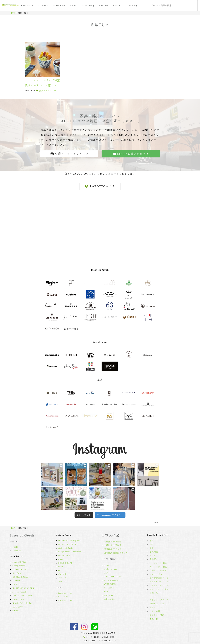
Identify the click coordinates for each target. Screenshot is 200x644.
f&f (60, 570)
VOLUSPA (63, 597)
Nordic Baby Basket (22, 603)
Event (74, 5)
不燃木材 (154, 619)
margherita (109, 588)
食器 (152, 548)
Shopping (88, 5)
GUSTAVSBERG (20, 577)
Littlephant (18, 580)
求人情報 (154, 552)
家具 (152, 540)
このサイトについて (159, 585)
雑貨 (152, 544)
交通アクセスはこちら (69, 154)
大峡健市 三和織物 (113, 541)
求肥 (56, 91)
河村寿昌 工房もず (113, 549)
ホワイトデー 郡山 (159, 567)
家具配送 (154, 559)
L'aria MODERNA (113, 576)
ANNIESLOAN (66, 600)
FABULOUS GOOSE (22, 595)
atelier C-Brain (66, 548)
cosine (61, 567)
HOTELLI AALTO (159, 604)
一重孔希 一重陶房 (113, 545)
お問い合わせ (156, 593)
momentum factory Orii (70, 540)
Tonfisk (16, 584)
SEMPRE (17, 551)
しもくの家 (155, 611)
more (156, 522)
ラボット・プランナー (160, 600)
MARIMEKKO (20, 562)
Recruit (104, 5)
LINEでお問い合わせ (131, 154)
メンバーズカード (158, 574)
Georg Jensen (19, 566)
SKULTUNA (18, 599)
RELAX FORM (111, 580)
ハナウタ (62, 582)
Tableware (59, 5)
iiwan (61, 559)
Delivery (132, 5)
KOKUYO (109, 591)
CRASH (108, 573)
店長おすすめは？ (158, 570)
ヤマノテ (62, 578)
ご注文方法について (159, 578)
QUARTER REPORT (68, 544)
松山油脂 (62, 574)
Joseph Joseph (19, 592)
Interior (43, 5)
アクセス (154, 555)
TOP (13, 13)
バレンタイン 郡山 (159, 563)
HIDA (107, 565)
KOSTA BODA (20, 569)
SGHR (15, 547)
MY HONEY (64, 555)
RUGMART (109, 595)
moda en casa (110, 569)
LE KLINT (18, 607)
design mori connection (70, 552)
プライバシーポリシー (160, 589)
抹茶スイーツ (46, 91)
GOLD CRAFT (65, 563)
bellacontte (109, 599)
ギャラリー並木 (157, 615)
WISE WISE (110, 584)
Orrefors (17, 573)
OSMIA (16, 610)
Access (117, 5)
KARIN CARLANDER (23, 588)
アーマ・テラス (157, 607)
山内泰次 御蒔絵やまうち (116, 553)
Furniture (27, 5)
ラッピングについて (159, 582)
